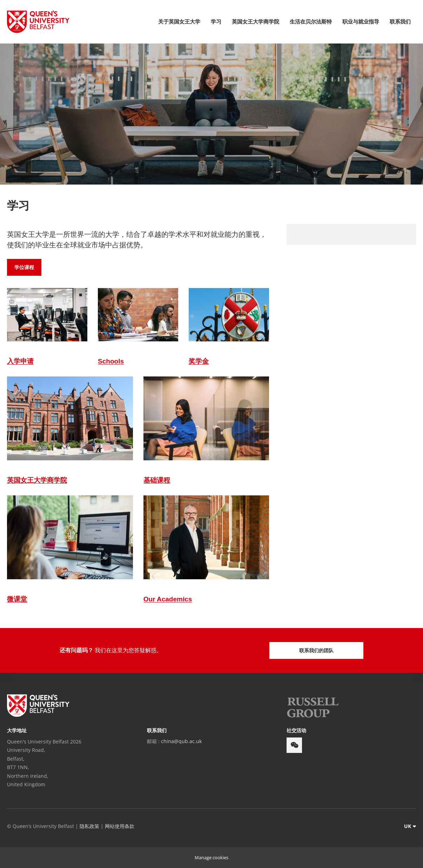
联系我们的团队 (316, 650)
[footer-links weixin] (294, 745)
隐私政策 (89, 826)
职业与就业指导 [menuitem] (361, 21)
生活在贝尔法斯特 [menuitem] (311, 21)
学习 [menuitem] (216, 21)
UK (408, 826)
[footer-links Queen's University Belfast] (38, 706)
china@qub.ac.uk (181, 741)
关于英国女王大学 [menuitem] (179, 21)
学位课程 (24, 267)
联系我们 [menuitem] (400, 21)
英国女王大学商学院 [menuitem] (256, 21)
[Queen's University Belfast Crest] (38, 22)
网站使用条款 (120, 826)
